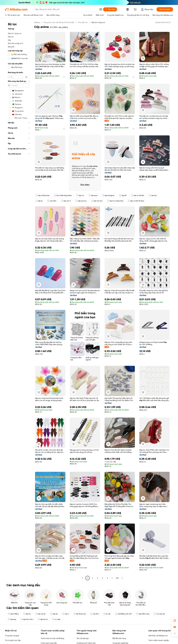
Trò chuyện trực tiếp (13, 640)
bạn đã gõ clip (80, 614)
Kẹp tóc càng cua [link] (98, 22)
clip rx (66, 614)
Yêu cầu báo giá (83, 638)
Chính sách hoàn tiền (49, 643)
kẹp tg (39, 201)
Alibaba (37, 22)
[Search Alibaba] (66, 9)
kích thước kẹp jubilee (63, 195)
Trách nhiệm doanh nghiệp (159, 640)
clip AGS (95, 614)
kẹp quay (93, 195)
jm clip (107, 614)
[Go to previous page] (83, 578)
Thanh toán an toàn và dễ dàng (52, 638)
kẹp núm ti (66, 201)
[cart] (136, 10)
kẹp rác (80, 195)
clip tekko (52, 201)
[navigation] (19, 301)
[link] (175, 621)
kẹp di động (13, 614)
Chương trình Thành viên (86, 643)
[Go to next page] (122, 578)
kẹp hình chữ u (27, 619)
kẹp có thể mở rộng (136, 201)
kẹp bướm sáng (143, 614)
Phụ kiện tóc (83, 22)
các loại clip (159, 614)
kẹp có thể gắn (138, 195)
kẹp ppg (12, 619)
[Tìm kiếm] (110, 9)
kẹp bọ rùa (43, 619)
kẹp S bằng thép (43, 195)
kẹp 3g (54, 614)
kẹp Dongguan (108, 195)
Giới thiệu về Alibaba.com (158, 636)
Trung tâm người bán (120, 643)
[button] (101, 9)
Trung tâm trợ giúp (12, 636)
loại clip (153, 195)
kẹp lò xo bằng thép (115, 201)
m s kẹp (56, 619)
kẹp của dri (41, 614)
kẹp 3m (27, 614)
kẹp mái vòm (97, 201)
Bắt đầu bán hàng (119, 638)
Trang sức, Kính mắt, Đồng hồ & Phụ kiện (59, 22)
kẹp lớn (123, 195)
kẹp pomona (81, 201)
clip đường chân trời (123, 614)
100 (117, 578)
